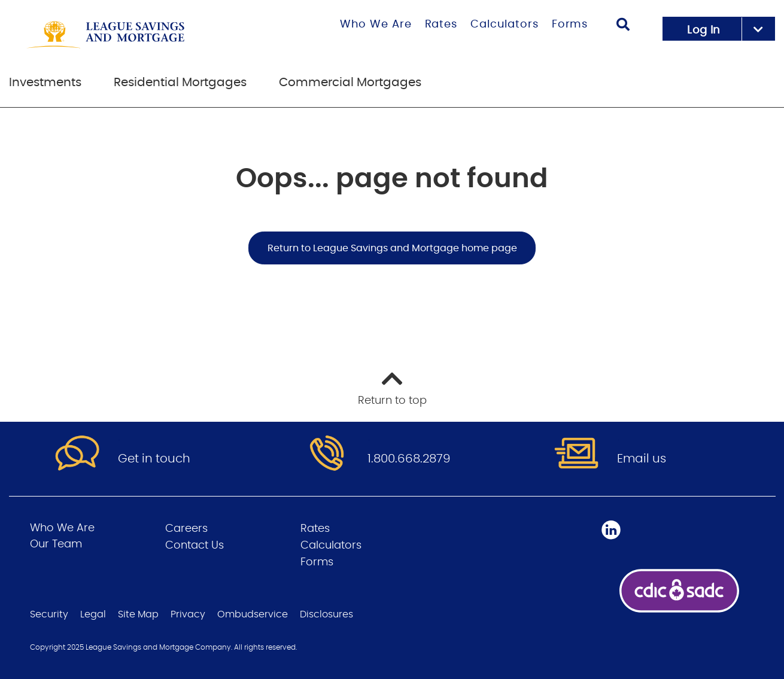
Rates (441, 25)
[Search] (623, 26)
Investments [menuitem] (45, 83)
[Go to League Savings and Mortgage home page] (138, 35)
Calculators (505, 25)
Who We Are (376, 25)
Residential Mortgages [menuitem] (180, 83)
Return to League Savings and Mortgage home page (392, 248)
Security (49, 614)
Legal (93, 614)
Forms (570, 25)
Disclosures (326, 614)
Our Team (56, 544)
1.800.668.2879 (409, 459)
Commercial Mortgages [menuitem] (350, 83)
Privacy (188, 614)
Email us (642, 459)
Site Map (138, 614)
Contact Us (195, 546)
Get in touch (154, 459)
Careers (186, 529)
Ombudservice (253, 614)
